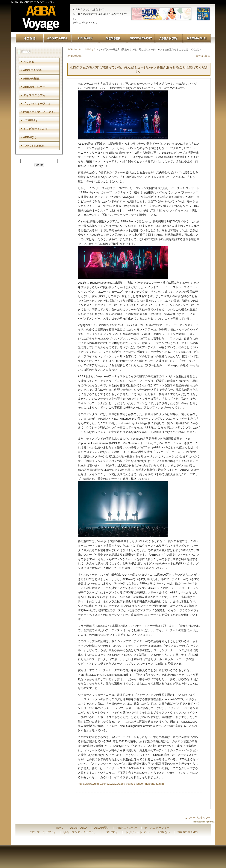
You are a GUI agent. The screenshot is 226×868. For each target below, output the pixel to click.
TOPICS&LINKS (188, 833)
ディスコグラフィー (36, 95)
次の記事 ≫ (203, 56)
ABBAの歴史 (31, 79)
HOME (60, 828)
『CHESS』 (31, 120)
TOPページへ (75, 49)
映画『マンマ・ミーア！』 (40, 112)
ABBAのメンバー (34, 87)
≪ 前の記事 (74, 56)
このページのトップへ (198, 818)
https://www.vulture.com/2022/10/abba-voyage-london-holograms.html (121, 784)
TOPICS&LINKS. (34, 146)
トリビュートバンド (36, 129)
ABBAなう (90, 49)
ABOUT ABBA (33, 70)
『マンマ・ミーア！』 (37, 104)
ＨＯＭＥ (29, 62)
